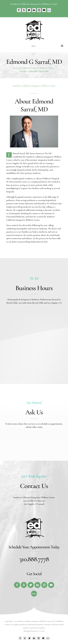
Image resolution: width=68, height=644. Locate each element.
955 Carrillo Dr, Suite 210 (34, 501)
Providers (24, 71)
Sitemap (42, 631)
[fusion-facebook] (17, 585)
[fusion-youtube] (51, 585)
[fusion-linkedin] (37, 585)
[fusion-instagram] (44, 585)
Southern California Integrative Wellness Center (33, 68)
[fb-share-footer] (34, 592)
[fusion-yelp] (24, 585)
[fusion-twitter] (31, 585)
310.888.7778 (34, 559)
